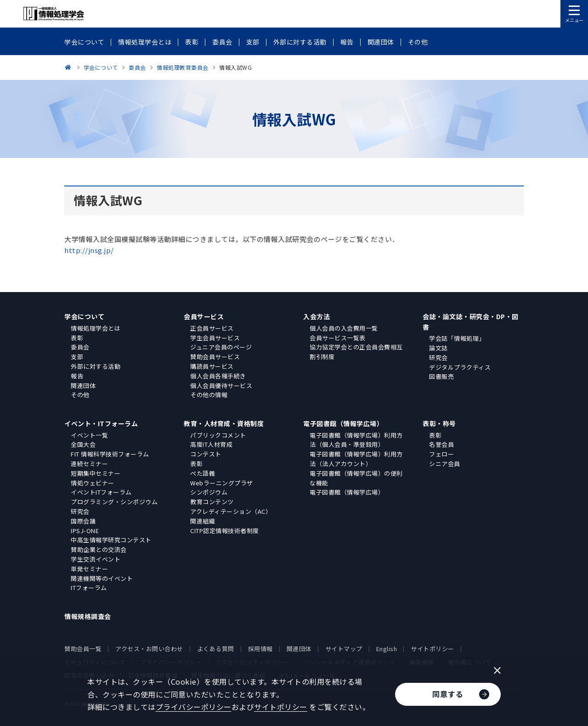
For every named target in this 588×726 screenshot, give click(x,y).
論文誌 (438, 348)
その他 (80, 395)
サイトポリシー (433, 649)
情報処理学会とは (96, 328)
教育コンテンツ (212, 502)
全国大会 (83, 444)
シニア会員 (445, 464)
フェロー (441, 454)
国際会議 (83, 521)
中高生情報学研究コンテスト (111, 540)
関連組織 (203, 521)
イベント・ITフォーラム (101, 423)
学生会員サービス (215, 338)
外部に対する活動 (96, 366)
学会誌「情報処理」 (457, 338)
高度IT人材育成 (211, 444)
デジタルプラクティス (460, 367)
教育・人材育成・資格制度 (224, 423)
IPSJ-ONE (85, 531)
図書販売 (441, 376)
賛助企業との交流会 (99, 549)
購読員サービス (212, 366)
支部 (77, 357)
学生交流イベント (96, 559)
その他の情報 (209, 395)
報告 (77, 376)
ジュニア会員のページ (221, 347)
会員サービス (204, 316)
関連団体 (83, 386)
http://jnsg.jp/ (89, 250)
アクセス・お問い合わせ (149, 649)
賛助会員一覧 (83, 649)
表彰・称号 (439, 423)
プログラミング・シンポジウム (114, 502)
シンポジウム (209, 492)
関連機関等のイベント (102, 578)
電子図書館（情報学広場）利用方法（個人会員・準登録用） (356, 440)
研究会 (438, 357)
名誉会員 (441, 444)
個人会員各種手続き (218, 376)
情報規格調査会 (88, 616)
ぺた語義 (203, 473)
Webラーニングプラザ (222, 483)
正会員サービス (212, 328)
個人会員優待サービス (221, 386)
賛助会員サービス (215, 357)
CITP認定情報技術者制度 (225, 531)
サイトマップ (344, 649)
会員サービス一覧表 (338, 338)
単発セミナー (89, 569)
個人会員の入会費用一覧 (344, 328)
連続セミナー (89, 464)
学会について (84, 316)
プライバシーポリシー (194, 707)
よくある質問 (216, 649)
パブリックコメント (218, 435)
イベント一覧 (89, 435)
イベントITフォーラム (101, 492)
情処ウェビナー (93, 483)
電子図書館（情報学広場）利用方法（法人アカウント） (356, 459)
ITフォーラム (89, 588)
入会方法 (317, 316)
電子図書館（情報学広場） (343, 423)
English (387, 649)
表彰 (77, 338)
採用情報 (260, 649)
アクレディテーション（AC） (231, 511)
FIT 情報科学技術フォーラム (110, 454)
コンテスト (206, 454)
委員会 (80, 347)
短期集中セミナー (96, 473)
